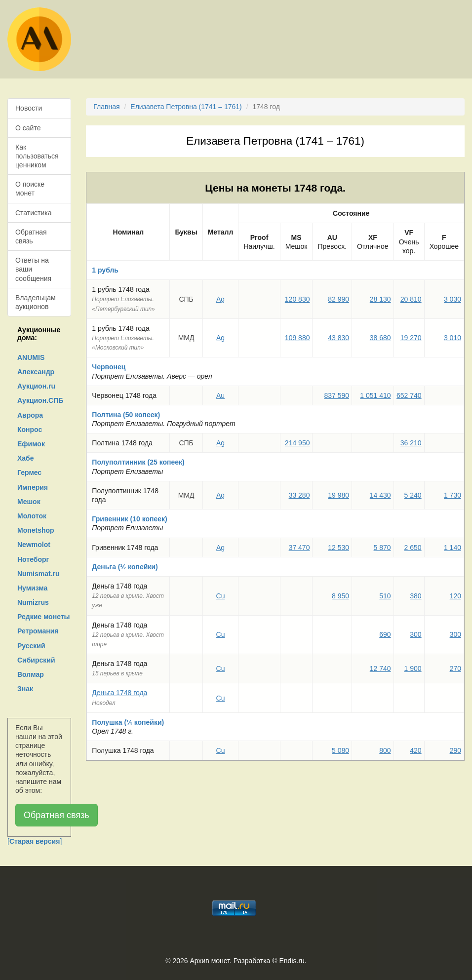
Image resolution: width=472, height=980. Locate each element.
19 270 (411, 338)
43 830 (338, 338)
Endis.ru (292, 961)
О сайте (28, 128)
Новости (29, 108)
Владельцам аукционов (36, 302)
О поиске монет (30, 189)
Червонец (109, 367)
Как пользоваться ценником (37, 156)
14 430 (380, 495)
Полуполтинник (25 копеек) (138, 462)
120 (455, 596)
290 (455, 750)
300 (415, 634)
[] (35, 841)
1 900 (413, 668)
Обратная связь (31, 236)
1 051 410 (375, 395)
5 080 (340, 750)
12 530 (338, 548)
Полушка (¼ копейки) (128, 722)
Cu (221, 596)
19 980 (338, 495)
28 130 (380, 299)
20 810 (411, 299)
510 (385, 596)
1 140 (452, 548)
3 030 (452, 299)
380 (415, 596)
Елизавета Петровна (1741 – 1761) (186, 107)
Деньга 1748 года (119, 693)
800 (385, 750)
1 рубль (105, 270)
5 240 (413, 495)
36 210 (411, 443)
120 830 (297, 299)
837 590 (336, 395)
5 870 (382, 548)
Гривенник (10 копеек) (129, 519)
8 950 (340, 596)
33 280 (299, 495)
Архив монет (210, 961)
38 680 (380, 338)
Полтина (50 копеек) (126, 415)
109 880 (297, 338)
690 (385, 634)
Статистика (34, 213)
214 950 (297, 443)
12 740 (380, 668)
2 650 (413, 548)
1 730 (452, 495)
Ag (220, 299)
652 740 (409, 395)
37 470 (299, 548)
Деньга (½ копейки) (125, 567)
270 (455, 668)
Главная (106, 107)
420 (415, 750)
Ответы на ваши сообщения (33, 269)
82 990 (338, 299)
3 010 (452, 338)
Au (220, 395)
